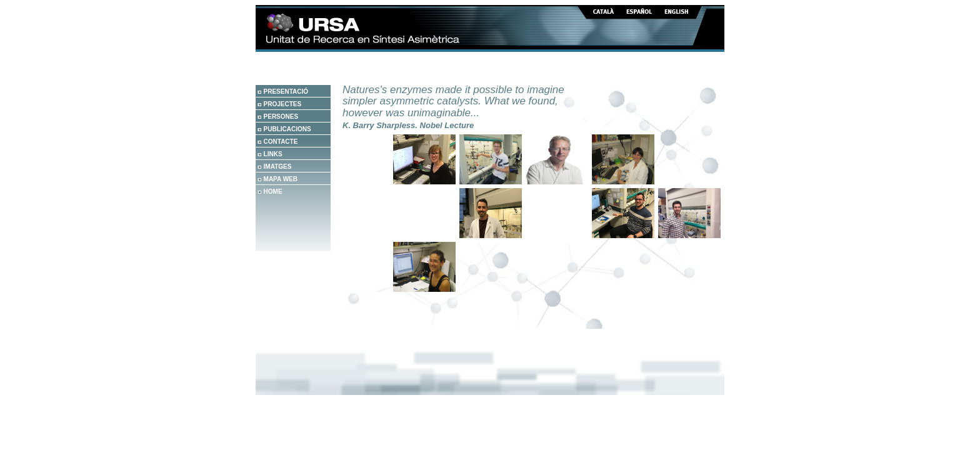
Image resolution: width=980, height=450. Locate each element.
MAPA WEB (281, 179)
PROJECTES (283, 104)
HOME (273, 192)
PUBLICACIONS (287, 129)
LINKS (273, 154)
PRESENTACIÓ (286, 92)
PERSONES (281, 117)
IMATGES (278, 167)
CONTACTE (281, 142)
